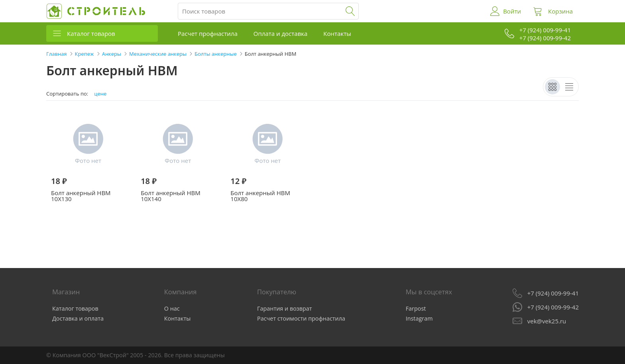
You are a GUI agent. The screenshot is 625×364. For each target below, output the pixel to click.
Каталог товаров (91, 33)
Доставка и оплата (78, 318)
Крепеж (85, 54)
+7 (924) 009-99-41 (553, 293)
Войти (512, 11)
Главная (57, 54)
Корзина (560, 11)
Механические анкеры (158, 54)
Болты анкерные (216, 54)
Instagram (419, 318)
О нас (172, 308)
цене (100, 94)
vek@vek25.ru (547, 321)
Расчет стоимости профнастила (301, 318)
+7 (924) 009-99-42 (553, 307)
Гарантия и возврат (285, 308)
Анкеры (112, 54)
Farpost (416, 308)
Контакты (337, 33)
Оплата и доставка (281, 33)
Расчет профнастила (208, 33)
